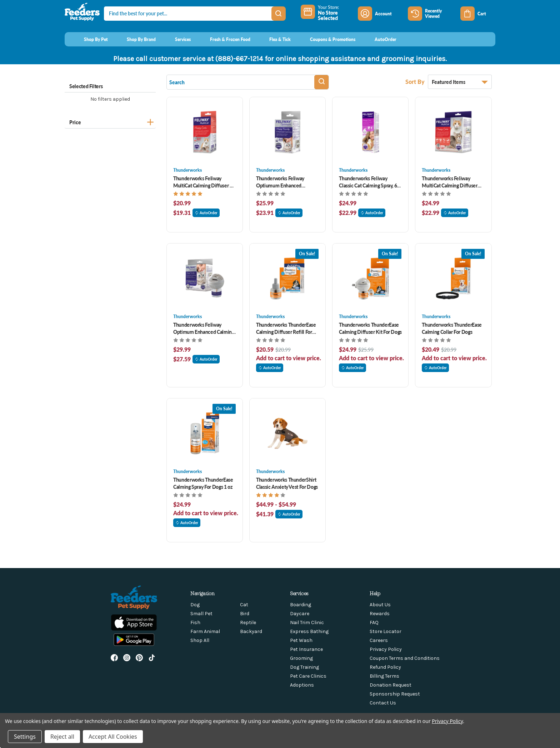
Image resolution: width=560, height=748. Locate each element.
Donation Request (391, 685)
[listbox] (460, 82)
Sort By (416, 82)
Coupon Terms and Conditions (405, 658)
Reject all (62, 737)
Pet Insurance (306, 649)
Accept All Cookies (113, 737)
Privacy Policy (386, 649)
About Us (380, 605)
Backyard (251, 631)
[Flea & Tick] (274, 39)
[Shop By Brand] (135, 39)
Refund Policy (385, 667)
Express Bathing (309, 631)
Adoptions (302, 685)
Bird (245, 614)
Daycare (300, 614)
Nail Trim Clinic (307, 623)
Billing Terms (384, 676)
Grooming (301, 658)
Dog (195, 605)
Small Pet (201, 614)
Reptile (248, 623)
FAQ (374, 623)
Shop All (200, 640)
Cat (244, 605)
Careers (379, 640)
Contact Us (383, 703)
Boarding (301, 605)
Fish (195, 623)
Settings (25, 737)
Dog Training (304, 667)
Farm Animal (205, 631)
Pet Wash (301, 640)
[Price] (110, 121)
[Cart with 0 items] (478, 14)
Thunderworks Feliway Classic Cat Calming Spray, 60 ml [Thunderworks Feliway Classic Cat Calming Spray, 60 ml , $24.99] (369, 182)
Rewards (380, 614)
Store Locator (386, 631)
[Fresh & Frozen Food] (223, 39)
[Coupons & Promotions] (326, 39)
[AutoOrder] (379, 39)
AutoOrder (206, 213)
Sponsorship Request (395, 694)
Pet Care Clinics (308, 676)
